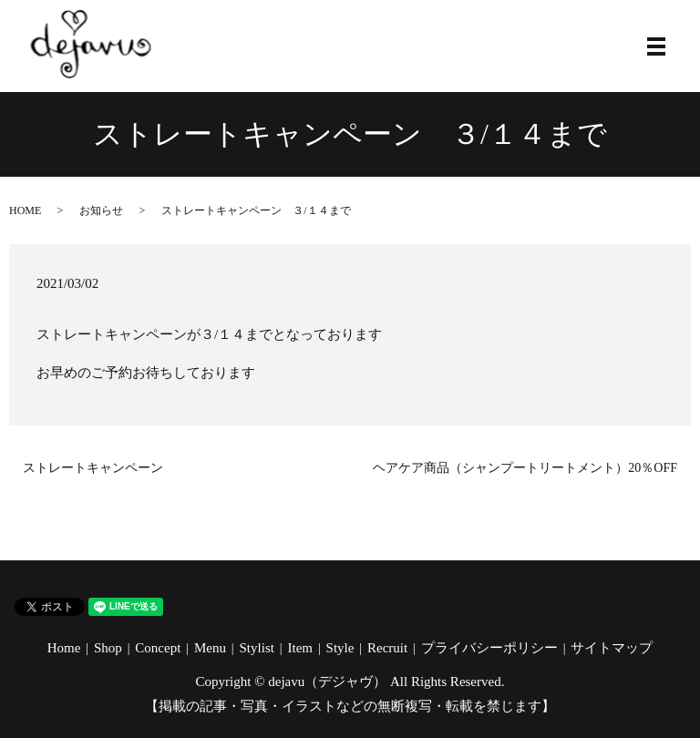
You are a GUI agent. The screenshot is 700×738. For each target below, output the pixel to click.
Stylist (257, 648)
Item (300, 648)
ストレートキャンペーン (93, 468)
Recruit (387, 648)
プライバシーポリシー (489, 648)
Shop (108, 648)
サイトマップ (612, 648)
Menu (210, 648)
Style (340, 648)
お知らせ (101, 210)
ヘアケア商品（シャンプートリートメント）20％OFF (525, 468)
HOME (25, 210)
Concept (158, 648)
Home (64, 648)
